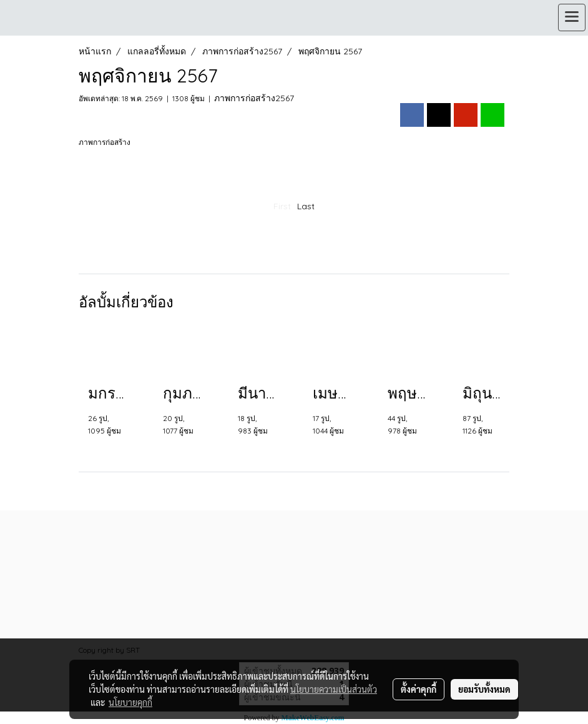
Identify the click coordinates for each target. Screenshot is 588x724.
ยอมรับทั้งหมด (484, 689)
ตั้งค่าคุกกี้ (419, 689)
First (282, 206)
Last (306, 206)
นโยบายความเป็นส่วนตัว (334, 689)
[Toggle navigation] (572, 17)
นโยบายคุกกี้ (130, 702)
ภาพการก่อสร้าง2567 (254, 98)
